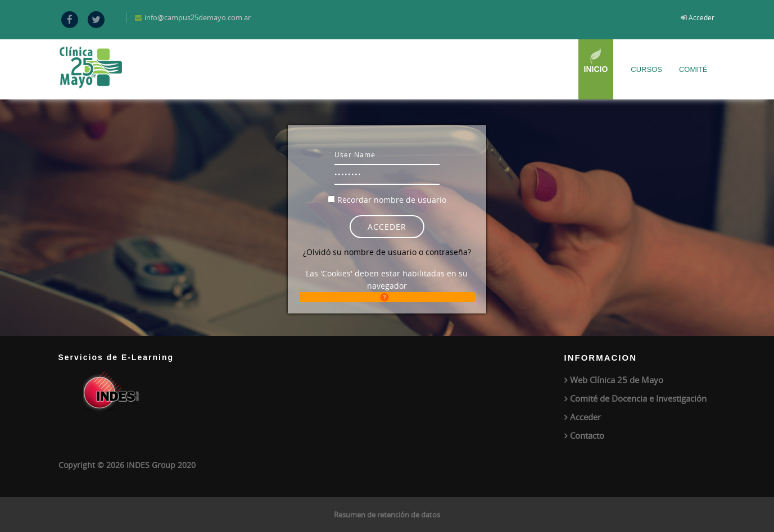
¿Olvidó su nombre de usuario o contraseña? (387, 252)
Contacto (587, 435)
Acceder (701, 17)
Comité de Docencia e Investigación (638, 398)
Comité (693, 69)
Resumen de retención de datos (387, 515)
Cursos (646, 69)
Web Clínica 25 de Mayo (617, 380)
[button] (387, 297)
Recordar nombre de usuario (392, 200)
